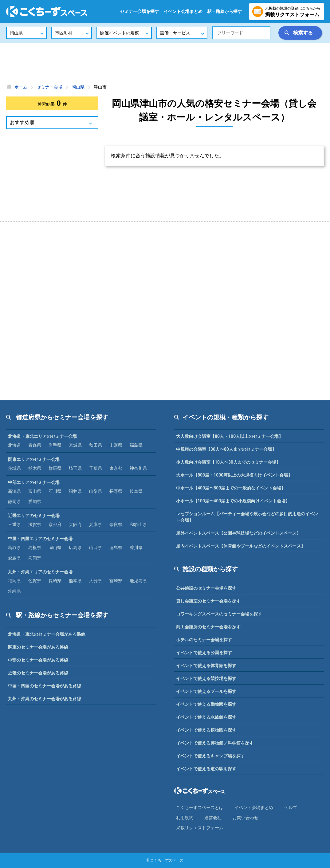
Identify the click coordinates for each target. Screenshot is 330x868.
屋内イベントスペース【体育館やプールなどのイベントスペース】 (241, 546)
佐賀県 (35, 581)
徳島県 (116, 548)
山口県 (96, 548)
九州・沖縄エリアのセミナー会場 (40, 572)
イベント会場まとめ (183, 11)
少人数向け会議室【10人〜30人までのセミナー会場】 (228, 462)
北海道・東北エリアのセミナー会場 (42, 436)
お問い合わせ (246, 818)
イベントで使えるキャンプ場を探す (210, 756)
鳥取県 (14, 548)
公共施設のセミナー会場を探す (206, 588)
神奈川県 (138, 468)
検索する (303, 33)
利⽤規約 (185, 818)
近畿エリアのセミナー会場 (34, 516)
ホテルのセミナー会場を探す (204, 640)
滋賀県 (35, 524)
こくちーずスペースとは (200, 807)
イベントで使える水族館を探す (206, 717)
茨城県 (14, 468)
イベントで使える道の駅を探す (206, 769)
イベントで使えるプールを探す (206, 691)
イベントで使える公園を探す (204, 653)
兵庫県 (96, 524)
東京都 (116, 468)
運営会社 (213, 818)
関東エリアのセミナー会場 (34, 459)
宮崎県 (116, 581)
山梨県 (96, 491)
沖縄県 (14, 591)
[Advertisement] (165, 63)
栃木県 (35, 468)
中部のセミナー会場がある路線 (38, 660)
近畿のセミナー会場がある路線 (38, 673)
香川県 (136, 548)
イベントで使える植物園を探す (206, 730)
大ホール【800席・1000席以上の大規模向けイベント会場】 (234, 475)
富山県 (35, 491)
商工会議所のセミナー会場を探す (208, 627)
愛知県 (35, 501)
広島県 (75, 548)
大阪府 (75, 524)
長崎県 (55, 581)
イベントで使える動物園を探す (206, 704)
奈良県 (116, 524)
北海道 (14, 445)
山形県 (116, 445)
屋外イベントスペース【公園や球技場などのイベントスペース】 (238, 533)
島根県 (35, 548)
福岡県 (14, 581)
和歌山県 (138, 524)
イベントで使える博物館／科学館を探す (215, 743)
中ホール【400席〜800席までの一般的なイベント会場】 (231, 488)
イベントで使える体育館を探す (206, 666)
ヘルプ (291, 807)
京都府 (55, 524)
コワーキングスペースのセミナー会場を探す (219, 614)
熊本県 (75, 581)
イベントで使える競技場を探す (206, 678)
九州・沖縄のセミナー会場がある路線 (45, 699)
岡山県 (55, 548)
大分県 (96, 581)
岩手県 (55, 445)
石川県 (55, 491)
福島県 (136, 445)
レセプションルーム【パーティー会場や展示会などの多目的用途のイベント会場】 (247, 517)
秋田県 (96, 445)
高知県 (35, 558)
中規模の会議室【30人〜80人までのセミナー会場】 (226, 449)
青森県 (35, 445)
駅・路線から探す (225, 11)
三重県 (14, 524)
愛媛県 (14, 558)
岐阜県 (136, 491)
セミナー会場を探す (139, 11)
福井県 (75, 491)
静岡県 (14, 501)
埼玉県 (75, 468)
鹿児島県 (138, 581)
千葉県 (96, 468)
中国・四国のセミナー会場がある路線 (45, 686)
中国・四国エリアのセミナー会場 (40, 539)
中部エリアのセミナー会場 (34, 482)
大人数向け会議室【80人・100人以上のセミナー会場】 (230, 436)
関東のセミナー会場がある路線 (38, 647)
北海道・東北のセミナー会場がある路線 (47, 634)
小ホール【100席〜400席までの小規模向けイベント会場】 (233, 501)
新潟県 (14, 491)
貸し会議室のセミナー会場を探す (208, 601)
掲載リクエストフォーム (200, 828)
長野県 (116, 491)
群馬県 (55, 468)
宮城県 (75, 445)
